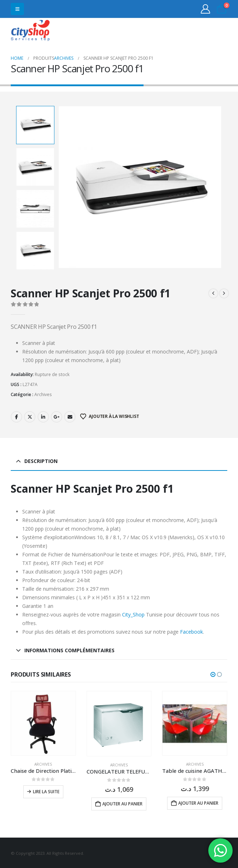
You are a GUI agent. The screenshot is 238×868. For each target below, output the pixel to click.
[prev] (213, 293)
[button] (17, 9)
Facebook (16, 416)
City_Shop (133, 613)
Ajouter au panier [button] (122, 803)
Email (70, 416)
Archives (43, 394)
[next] (224, 293)
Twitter (30, 416)
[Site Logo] (30, 31)
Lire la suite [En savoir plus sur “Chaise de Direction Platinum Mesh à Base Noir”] (46, 791)
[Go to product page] (43, 722)
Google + (57, 416)
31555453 (200, 31)
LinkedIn (43, 416)
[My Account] (206, 9)
